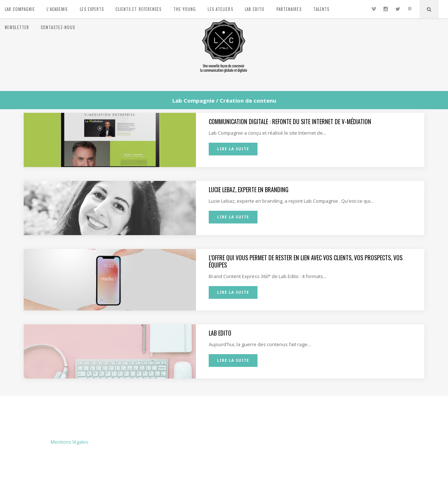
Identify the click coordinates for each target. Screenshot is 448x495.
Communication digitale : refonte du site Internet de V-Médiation (290, 122)
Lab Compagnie (193, 101)
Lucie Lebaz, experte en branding (249, 190)
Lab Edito (220, 333)
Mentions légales (70, 442)
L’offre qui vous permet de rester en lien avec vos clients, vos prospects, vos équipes (306, 262)
